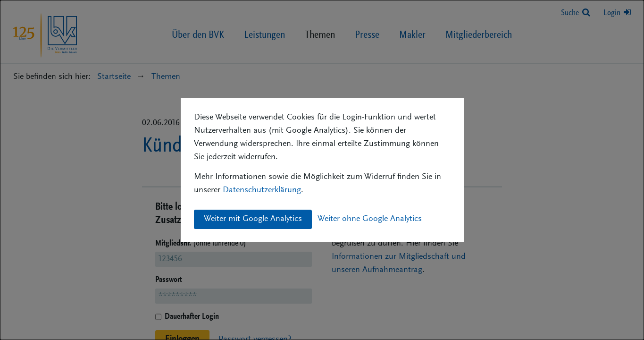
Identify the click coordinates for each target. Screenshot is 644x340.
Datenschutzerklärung (262, 190)
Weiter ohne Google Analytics (370, 219)
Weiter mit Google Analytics (253, 219)
